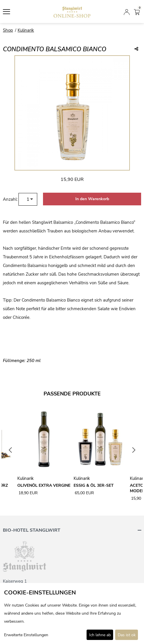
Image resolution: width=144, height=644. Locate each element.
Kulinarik (26, 30)
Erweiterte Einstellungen (26, 635)
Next (134, 450)
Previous (10, 450)
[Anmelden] (127, 12)
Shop (8, 30)
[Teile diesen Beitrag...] (136, 49)
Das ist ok (127, 635)
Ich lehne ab (100, 635)
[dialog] (72, 613)
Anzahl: (10, 199)
